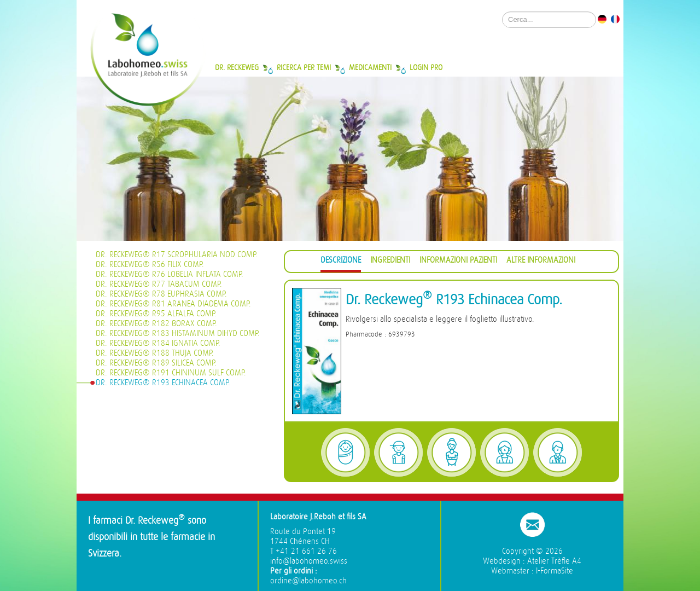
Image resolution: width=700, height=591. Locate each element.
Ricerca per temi (304, 67)
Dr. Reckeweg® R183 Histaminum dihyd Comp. (178, 334)
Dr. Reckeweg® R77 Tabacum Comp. (159, 284)
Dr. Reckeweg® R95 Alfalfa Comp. (156, 314)
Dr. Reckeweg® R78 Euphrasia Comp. (161, 294)
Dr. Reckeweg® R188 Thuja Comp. (155, 353)
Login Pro (426, 67)
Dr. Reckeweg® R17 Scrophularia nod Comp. (177, 255)
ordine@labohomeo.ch (308, 581)
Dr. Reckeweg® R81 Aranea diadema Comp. (173, 304)
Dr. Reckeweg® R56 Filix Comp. (150, 265)
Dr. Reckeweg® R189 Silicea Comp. (156, 363)
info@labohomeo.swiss (309, 561)
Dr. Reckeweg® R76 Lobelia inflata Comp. (170, 274)
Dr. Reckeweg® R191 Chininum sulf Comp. (171, 373)
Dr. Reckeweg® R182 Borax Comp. (156, 324)
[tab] (341, 262)
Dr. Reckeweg (237, 67)
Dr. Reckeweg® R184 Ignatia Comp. (158, 343)
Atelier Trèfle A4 (554, 561)
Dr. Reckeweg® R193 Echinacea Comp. (163, 383)
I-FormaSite (555, 571)
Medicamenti (370, 67)
